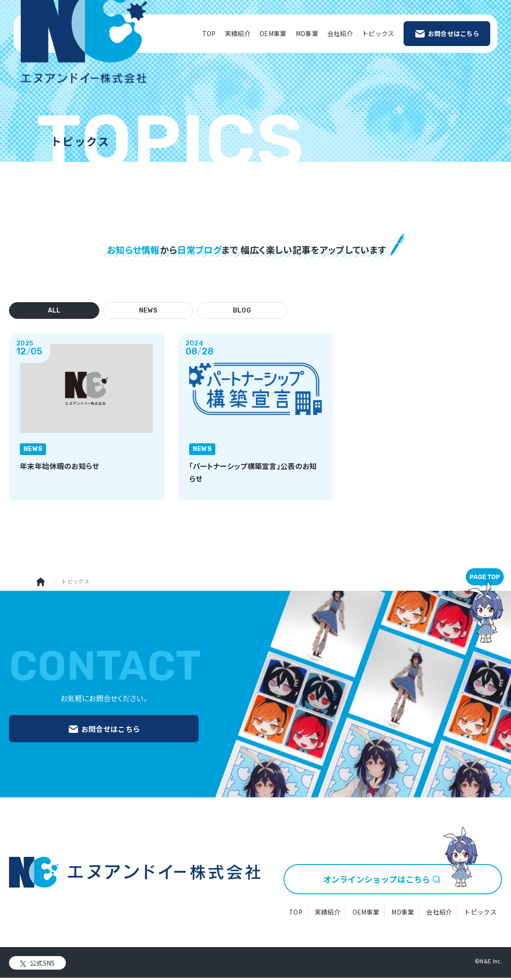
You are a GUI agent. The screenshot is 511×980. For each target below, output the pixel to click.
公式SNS (42, 965)
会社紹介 (340, 33)
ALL (54, 311)
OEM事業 (273, 33)
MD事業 (307, 33)
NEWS (148, 311)
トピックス (378, 33)
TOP (209, 33)
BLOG (242, 311)
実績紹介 (238, 33)
